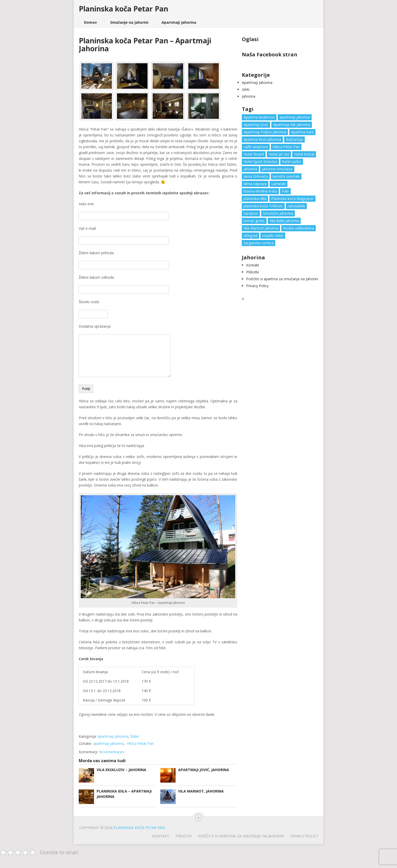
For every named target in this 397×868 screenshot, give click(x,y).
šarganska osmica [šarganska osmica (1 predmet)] (259, 243)
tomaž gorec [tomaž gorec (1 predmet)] (254, 221)
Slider (135, 744)
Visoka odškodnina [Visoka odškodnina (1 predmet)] (299, 228)
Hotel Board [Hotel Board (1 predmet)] (254, 154)
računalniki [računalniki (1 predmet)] (296, 206)
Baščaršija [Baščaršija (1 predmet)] (294, 139)
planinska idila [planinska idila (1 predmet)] (255, 199)
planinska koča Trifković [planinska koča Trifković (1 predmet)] (263, 206)
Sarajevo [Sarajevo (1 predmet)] (251, 213)
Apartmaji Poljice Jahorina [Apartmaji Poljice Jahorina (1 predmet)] (265, 132)
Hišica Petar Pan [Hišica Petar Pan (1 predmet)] (286, 147)
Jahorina (249, 96)
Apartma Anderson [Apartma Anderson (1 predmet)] (259, 117)
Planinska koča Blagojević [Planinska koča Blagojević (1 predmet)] (292, 199)
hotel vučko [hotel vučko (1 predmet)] (292, 162)
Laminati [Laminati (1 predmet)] (279, 184)
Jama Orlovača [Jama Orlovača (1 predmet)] (256, 176)
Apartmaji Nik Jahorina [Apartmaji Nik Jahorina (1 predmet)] (292, 125)
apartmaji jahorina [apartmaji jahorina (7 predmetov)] (295, 117)
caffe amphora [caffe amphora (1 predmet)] (256, 147)
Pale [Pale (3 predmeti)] (285, 191)
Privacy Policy (257, 286)
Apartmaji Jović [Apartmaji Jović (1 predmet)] (256, 125)
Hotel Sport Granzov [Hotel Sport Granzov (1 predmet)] (260, 162)
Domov (90, 22)
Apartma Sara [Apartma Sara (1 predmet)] (302, 132)
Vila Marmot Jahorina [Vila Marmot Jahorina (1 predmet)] (261, 228)
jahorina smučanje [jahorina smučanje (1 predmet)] (277, 169)
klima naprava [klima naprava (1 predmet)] (255, 184)
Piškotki (253, 272)
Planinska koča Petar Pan (123, 9)
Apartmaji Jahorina (179, 22)
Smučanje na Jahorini (129, 22)
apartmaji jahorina (108, 751)
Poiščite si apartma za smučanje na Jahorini (282, 279)
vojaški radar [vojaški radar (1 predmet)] (273, 235)
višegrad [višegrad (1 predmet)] (250, 235)
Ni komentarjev (112, 759)
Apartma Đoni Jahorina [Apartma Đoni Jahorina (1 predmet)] (262, 139)
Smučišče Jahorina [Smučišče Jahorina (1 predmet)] (278, 213)
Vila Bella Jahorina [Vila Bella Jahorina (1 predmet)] (284, 221)
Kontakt (253, 265)
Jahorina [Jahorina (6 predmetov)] (250, 169)
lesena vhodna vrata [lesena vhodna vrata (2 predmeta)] (260, 191)
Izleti (246, 89)
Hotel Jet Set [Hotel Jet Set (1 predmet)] (279, 154)
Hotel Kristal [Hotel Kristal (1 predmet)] (304, 154)
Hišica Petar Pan (140, 751)
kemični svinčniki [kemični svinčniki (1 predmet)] (286, 176)
